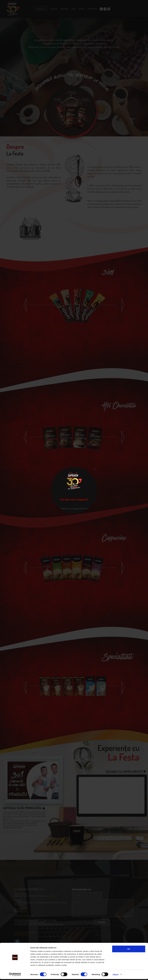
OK (129, 950)
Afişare (116, 975)
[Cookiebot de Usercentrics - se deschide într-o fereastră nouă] (15, 975)
